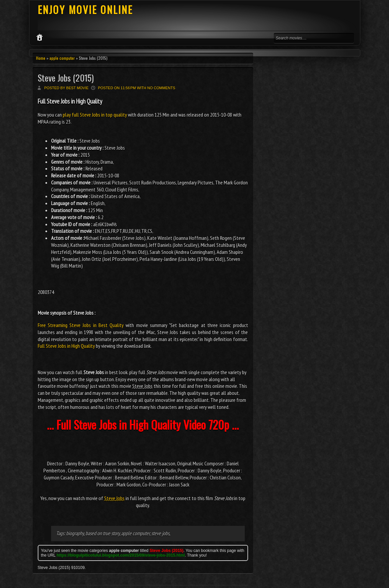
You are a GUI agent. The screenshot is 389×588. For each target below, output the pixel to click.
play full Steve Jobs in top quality (95, 115)
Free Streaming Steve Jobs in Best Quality (81, 325)
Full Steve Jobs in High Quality (66, 346)
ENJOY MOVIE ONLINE (85, 10)
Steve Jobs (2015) (66, 78)
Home (41, 58)
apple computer (62, 58)
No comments (161, 88)
